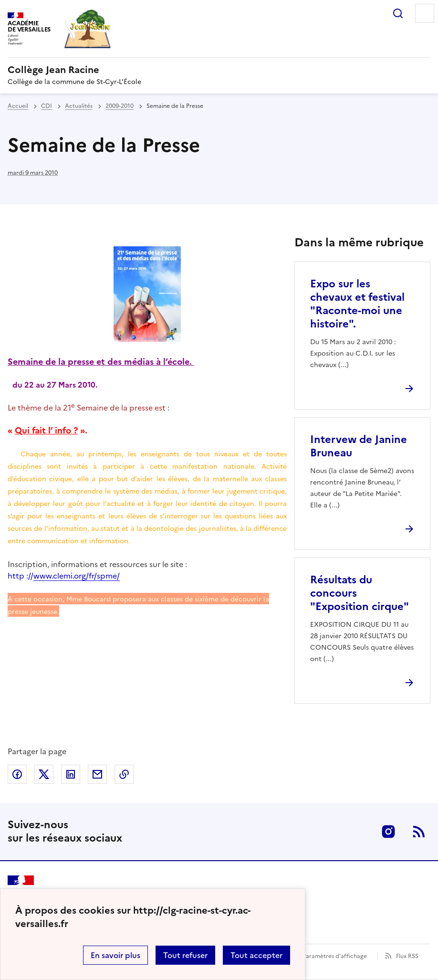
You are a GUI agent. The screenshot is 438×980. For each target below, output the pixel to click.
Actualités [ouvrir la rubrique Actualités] (79, 106)
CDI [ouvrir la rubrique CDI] (47, 106)
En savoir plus (115, 955)
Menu (425, 13)
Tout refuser (185, 955)
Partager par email (97, 774)
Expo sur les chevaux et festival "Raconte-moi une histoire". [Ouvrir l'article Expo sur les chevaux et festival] (357, 304)
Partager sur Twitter (44, 774)
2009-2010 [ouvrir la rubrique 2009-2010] (120, 106)
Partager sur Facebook (17, 774)
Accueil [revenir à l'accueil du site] (18, 106)
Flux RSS (407, 956)
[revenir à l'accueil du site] (219, 70)
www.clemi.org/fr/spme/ (77, 576)
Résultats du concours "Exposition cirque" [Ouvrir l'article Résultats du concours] (360, 593)
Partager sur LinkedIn (71, 774)
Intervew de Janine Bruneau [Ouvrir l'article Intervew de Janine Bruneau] (359, 446)
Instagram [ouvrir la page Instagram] (388, 832)
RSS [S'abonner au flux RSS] (419, 832)
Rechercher (398, 13)
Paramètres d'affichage (335, 956)
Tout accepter (256, 955)
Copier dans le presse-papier (124, 774)
